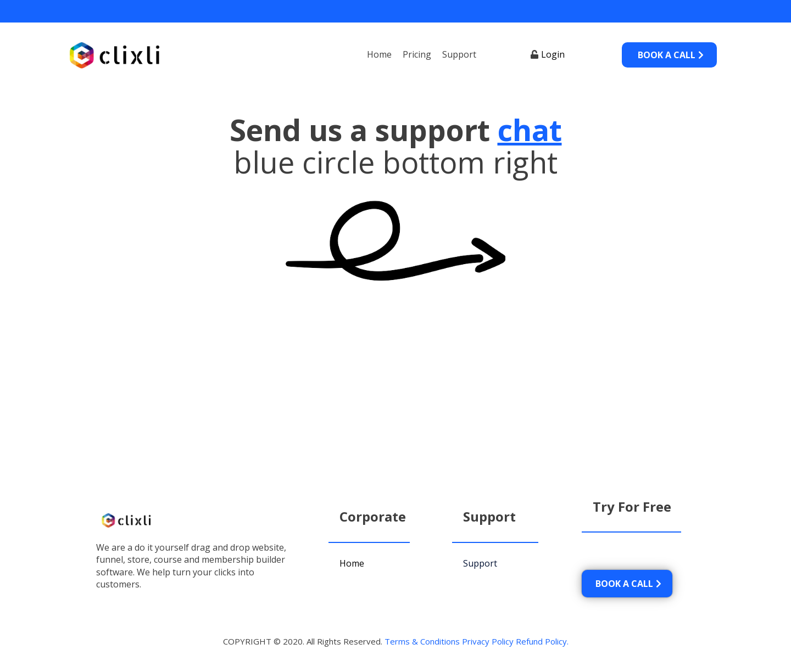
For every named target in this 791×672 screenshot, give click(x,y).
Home (379, 54)
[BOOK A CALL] (669, 55)
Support (459, 54)
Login (553, 54)
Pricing (417, 54)
